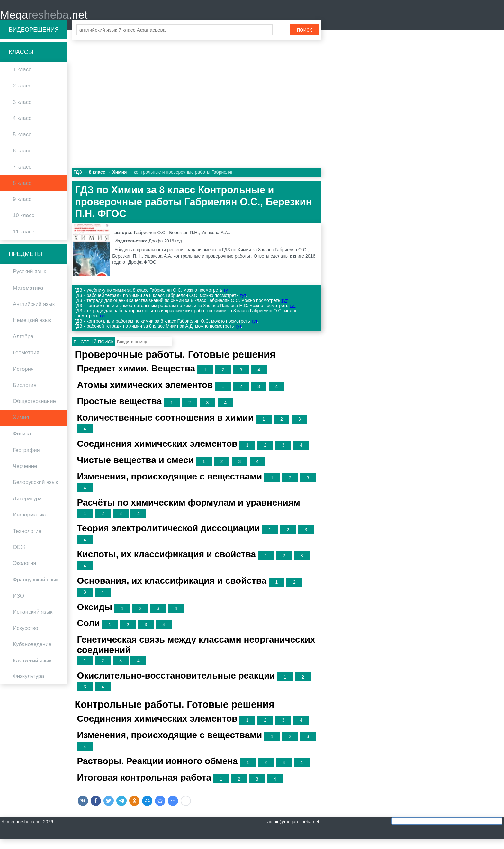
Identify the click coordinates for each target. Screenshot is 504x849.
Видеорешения (34, 39)
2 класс (22, 96)
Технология (27, 541)
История (23, 379)
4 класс (22, 128)
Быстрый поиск (94, 351)
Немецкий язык (32, 330)
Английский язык (34, 314)
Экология (24, 573)
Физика (22, 444)
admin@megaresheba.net (293, 831)
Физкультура (28, 686)
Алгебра (23, 346)
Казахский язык (32, 670)
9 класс (22, 209)
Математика (28, 298)
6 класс (22, 160)
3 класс (22, 112)
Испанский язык (33, 622)
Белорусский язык (35, 492)
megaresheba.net (24, 831)
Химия (21, 427)
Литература (27, 508)
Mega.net (44, 19)
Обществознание (34, 411)
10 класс (24, 225)
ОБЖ (19, 557)
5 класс (22, 144)
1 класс (22, 80)
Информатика (30, 525)
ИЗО (18, 606)
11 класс (24, 241)
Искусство (26, 638)
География (26, 460)
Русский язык (29, 282)
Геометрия (26, 363)
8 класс (22, 193)
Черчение (25, 476)
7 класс (22, 177)
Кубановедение (32, 654)
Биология (25, 395)
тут (226, 300)
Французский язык (36, 589)
